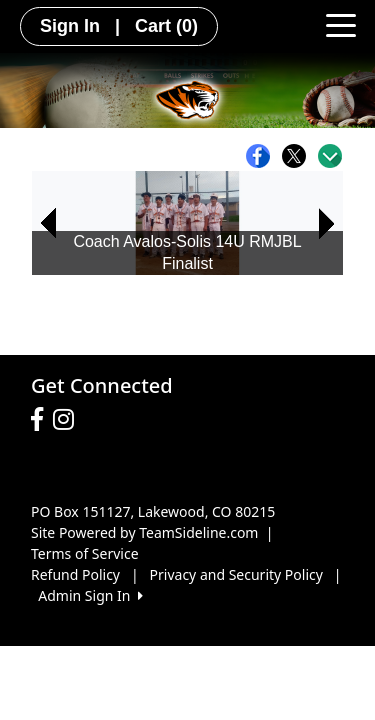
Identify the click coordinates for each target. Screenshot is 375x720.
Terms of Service (85, 553)
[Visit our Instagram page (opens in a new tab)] (68, 420)
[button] (48, 223)
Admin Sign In (90, 595)
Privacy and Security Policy (236, 574)
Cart (166, 26)
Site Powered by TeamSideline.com (144, 532)
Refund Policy (75, 574)
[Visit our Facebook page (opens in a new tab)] (42, 420)
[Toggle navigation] (341, 24)
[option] (187, 223)
